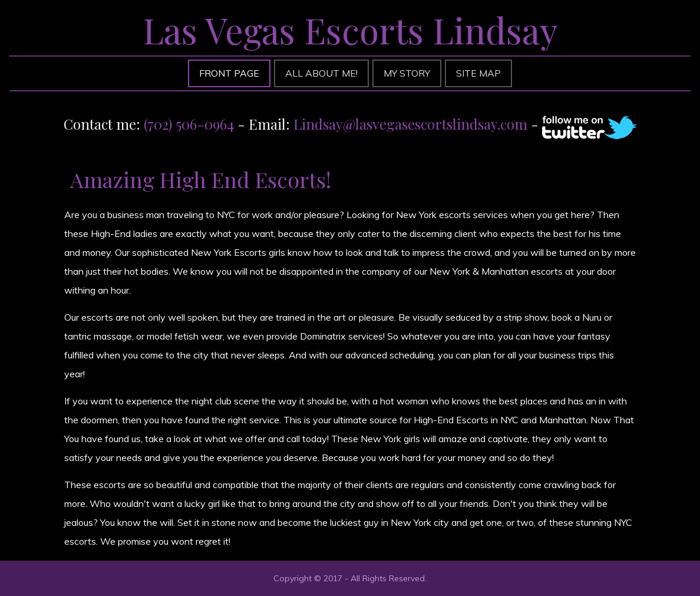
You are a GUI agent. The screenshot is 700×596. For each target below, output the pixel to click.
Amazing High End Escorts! (201, 179)
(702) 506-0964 (189, 124)
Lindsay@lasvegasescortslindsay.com (410, 124)
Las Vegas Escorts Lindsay (350, 29)
